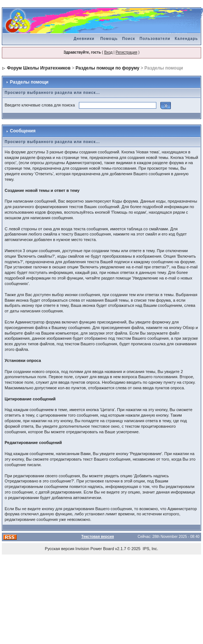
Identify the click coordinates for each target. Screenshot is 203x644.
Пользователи (155, 39)
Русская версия (59, 549)
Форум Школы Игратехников (39, 68)
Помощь (109, 39)
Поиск (129, 39)
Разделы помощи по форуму (107, 68)
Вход (108, 52)
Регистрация (126, 52)
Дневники (84, 39)
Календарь (187, 39)
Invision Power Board (95, 549)
